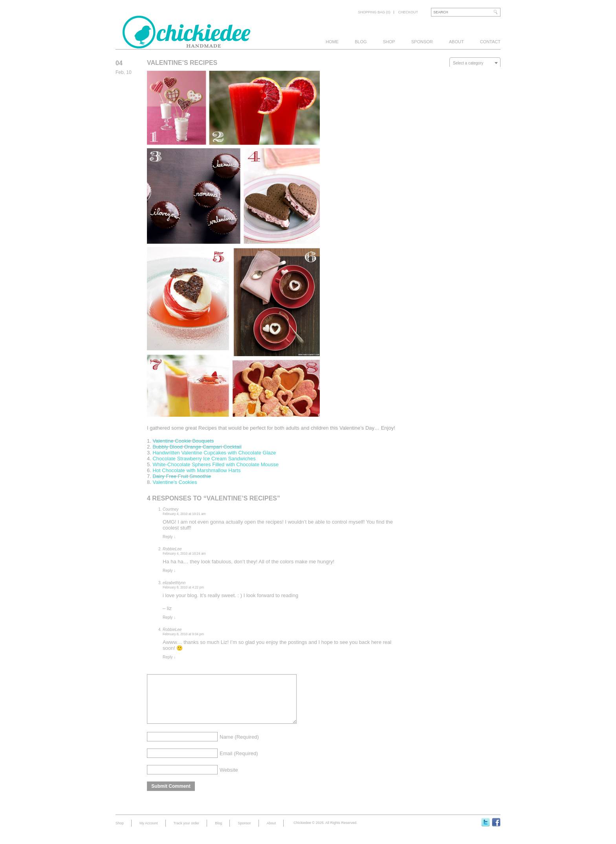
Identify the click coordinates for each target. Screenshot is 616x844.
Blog (361, 42)
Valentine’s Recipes (182, 63)
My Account (149, 833)
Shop (389, 42)
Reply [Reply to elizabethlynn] (169, 617)
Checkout (408, 12)
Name (239, 746)
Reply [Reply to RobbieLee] (169, 571)
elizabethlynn (174, 583)
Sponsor (422, 42)
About (456, 42)
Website (229, 779)
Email (239, 763)
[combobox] (475, 63)
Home (332, 42)
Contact (490, 42)
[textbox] (475, 63)
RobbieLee (172, 549)
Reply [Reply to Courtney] (169, 537)
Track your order (187, 833)
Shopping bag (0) (374, 12)
